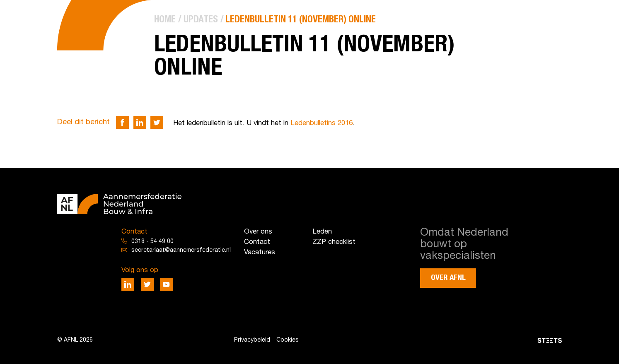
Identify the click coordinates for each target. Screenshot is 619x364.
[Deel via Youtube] (166, 284)
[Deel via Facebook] (122, 122)
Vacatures (260, 252)
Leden (322, 232)
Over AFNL (448, 278)
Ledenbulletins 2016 (322, 123)
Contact (257, 242)
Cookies (288, 340)
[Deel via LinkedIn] (140, 122)
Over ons (258, 232)
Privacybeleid (252, 340)
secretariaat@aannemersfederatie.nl (181, 250)
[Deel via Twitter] (157, 122)
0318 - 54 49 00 (152, 242)
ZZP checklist (334, 242)
